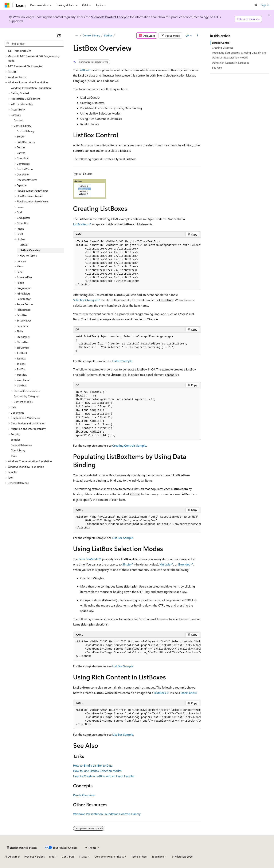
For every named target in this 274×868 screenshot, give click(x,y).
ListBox (108, 35)
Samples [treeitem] (16, 440)
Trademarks (158, 857)
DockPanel (188, 693)
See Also (217, 68)
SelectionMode (88, 559)
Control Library (91, 35)
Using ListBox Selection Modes (230, 57)
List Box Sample (123, 538)
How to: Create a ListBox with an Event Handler (104, 776)
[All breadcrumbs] (76, 36)
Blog (52, 857)
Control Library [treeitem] (25, 131)
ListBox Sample (122, 361)
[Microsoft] (7, 5)
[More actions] (198, 36)
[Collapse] (59, 36)
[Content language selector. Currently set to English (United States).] (22, 847)
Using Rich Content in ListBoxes (230, 63)
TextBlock (160, 693)
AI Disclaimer (12, 857)
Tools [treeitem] (14, 456)
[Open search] (256, 5)
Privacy (83, 857)
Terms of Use (139, 857)
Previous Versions (35, 857)
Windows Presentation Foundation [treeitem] (31, 88)
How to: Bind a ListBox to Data (93, 765)
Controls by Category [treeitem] (26, 396)
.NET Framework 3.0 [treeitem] (19, 51)
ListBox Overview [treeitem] (30, 250)
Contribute (68, 857)
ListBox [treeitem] (24, 245)
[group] (137, 263)
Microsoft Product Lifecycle (110, 17)
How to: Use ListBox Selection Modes (97, 771)
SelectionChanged (85, 300)
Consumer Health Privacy (109, 857)
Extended (184, 564)
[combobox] (34, 44)
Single (126, 564)
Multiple (165, 564)
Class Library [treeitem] (18, 450)
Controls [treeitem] (19, 120)
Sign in (265, 5)
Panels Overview (84, 795)
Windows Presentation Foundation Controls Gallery (107, 814)
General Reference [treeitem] (21, 445)
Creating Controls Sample (129, 445)
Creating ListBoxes (223, 48)
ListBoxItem (81, 224)
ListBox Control (221, 43)
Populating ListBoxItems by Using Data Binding (239, 53)
